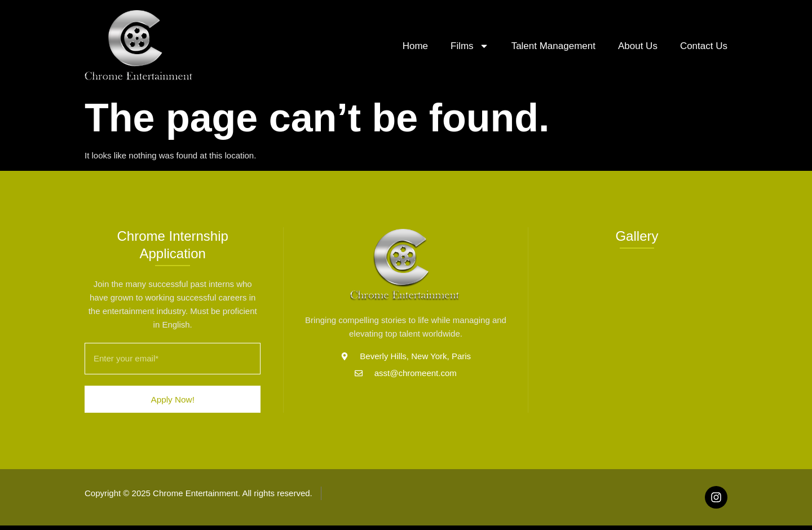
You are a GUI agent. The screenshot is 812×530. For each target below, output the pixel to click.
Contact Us (704, 46)
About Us (638, 46)
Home (415, 46)
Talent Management (553, 46)
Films (470, 46)
